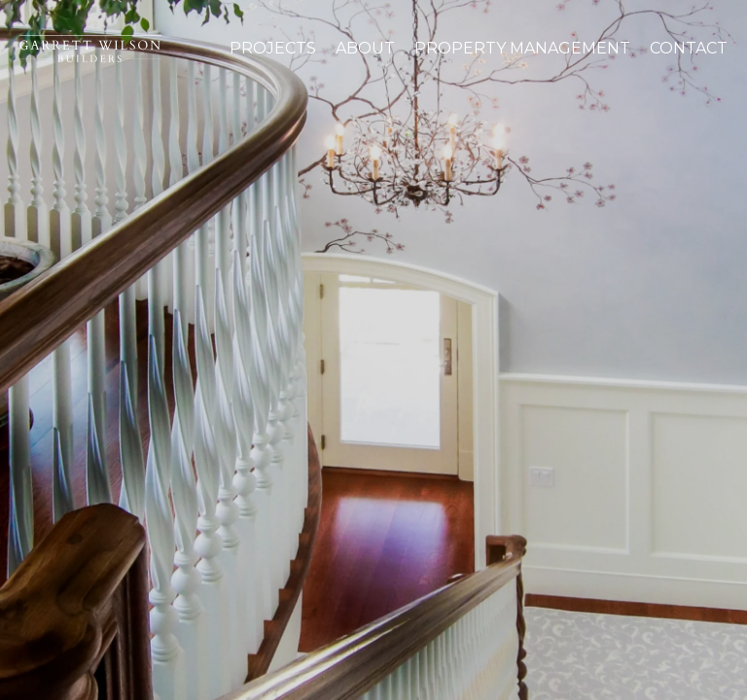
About (365, 48)
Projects (273, 48)
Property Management (522, 48)
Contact (689, 48)
